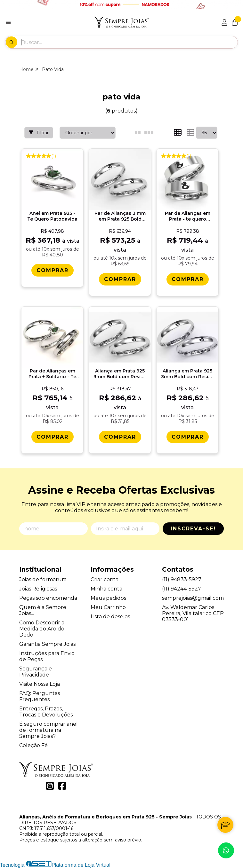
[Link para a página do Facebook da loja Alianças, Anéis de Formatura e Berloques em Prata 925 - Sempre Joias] (62, 786)
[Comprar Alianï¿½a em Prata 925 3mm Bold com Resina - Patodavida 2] (188, 437)
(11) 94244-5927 (182, 589)
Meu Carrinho (108, 607)
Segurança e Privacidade (36, 672)
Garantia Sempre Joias (47, 644)
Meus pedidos (108, 598)
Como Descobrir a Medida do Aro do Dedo (42, 629)
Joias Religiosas (38, 589)
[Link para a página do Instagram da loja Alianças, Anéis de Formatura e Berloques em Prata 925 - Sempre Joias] (50, 786)
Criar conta (105, 579)
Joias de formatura (43, 579)
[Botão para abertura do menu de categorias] (8, 22)
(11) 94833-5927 (182, 579)
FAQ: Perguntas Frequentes (40, 696)
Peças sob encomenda (48, 598)
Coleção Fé (33, 745)
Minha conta (106, 589)
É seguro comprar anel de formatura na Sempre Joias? (49, 730)
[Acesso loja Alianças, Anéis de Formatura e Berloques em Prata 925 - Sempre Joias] (224, 22)
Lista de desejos (110, 617)
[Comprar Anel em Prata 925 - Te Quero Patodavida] (53, 270)
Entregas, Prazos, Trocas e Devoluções (46, 712)
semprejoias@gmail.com (193, 598)
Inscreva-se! (193, 529)
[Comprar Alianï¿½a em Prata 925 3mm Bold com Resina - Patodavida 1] (120, 437)
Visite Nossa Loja (40, 684)
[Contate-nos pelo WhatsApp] (226, 850)
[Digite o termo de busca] (129, 42)
